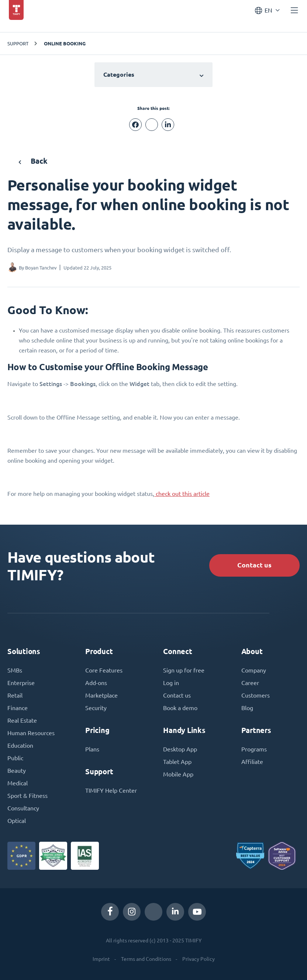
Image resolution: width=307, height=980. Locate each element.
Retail (15, 695)
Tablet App (177, 762)
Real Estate (22, 720)
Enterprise (21, 683)
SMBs (15, 670)
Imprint (101, 959)
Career (250, 683)
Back (33, 161)
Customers (256, 695)
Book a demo (180, 708)
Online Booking (65, 44)
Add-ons (96, 683)
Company (254, 670)
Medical (18, 783)
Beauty (17, 771)
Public (15, 758)
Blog (247, 708)
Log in (171, 683)
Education (20, 746)
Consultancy (23, 808)
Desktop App (180, 749)
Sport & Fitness (27, 796)
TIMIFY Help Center (111, 790)
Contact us (254, 565)
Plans (92, 749)
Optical (17, 821)
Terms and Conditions (146, 959)
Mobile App (178, 774)
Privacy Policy (199, 959)
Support (18, 43)
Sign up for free (184, 670)
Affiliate (252, 762)
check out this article (182, 494)
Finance (18, 708)
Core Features (104, 670)
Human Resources (31, 733)
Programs (254, 749)
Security (96, 708)
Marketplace (101, 695)
